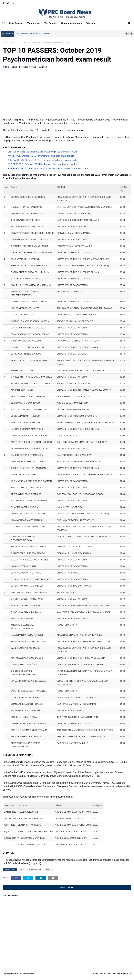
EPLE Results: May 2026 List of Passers (33, 34)
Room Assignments (71, 23)
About (103, 974)
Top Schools (51, 23)
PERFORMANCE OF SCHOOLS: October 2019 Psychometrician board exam (48, 168)
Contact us (126, 974)
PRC (22, 870)
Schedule (91, 23)
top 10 (12, 43)
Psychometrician (35, 870)
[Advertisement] (67, 94)
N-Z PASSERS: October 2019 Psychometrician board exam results (42, 164)
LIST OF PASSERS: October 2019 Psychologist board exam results (43, 152)
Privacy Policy (113, 974)
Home (5, 43)
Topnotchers (34, 23)
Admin (6, 67)
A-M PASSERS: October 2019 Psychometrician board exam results (42, 160)
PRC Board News (27, 974)
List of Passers (16, 23)
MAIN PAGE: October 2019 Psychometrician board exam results (41, 156)
